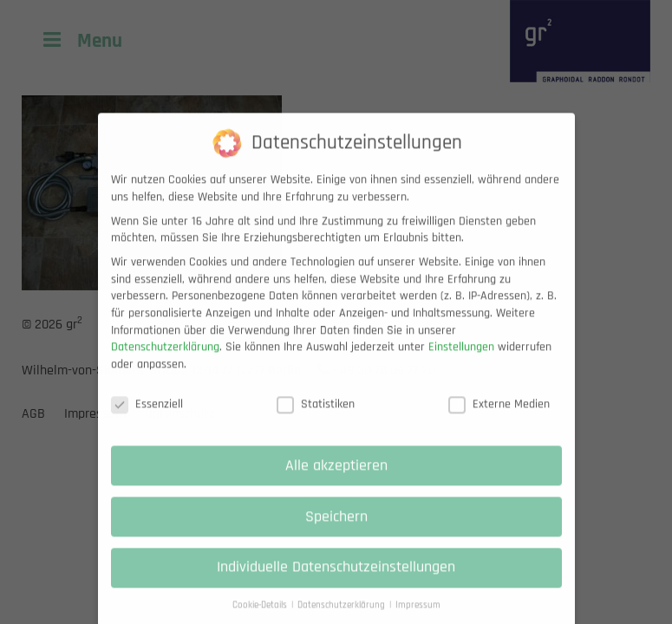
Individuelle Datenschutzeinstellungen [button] (336, 580)
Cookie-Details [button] (261, 617)
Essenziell (147, 416)
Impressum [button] (418, 617)
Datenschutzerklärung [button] (343, 617)
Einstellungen (461, 359)
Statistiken (316, 416)
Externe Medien (499, 416)
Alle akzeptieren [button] (336, 478)
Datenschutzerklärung (165, 359)
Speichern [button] (336, 529)
